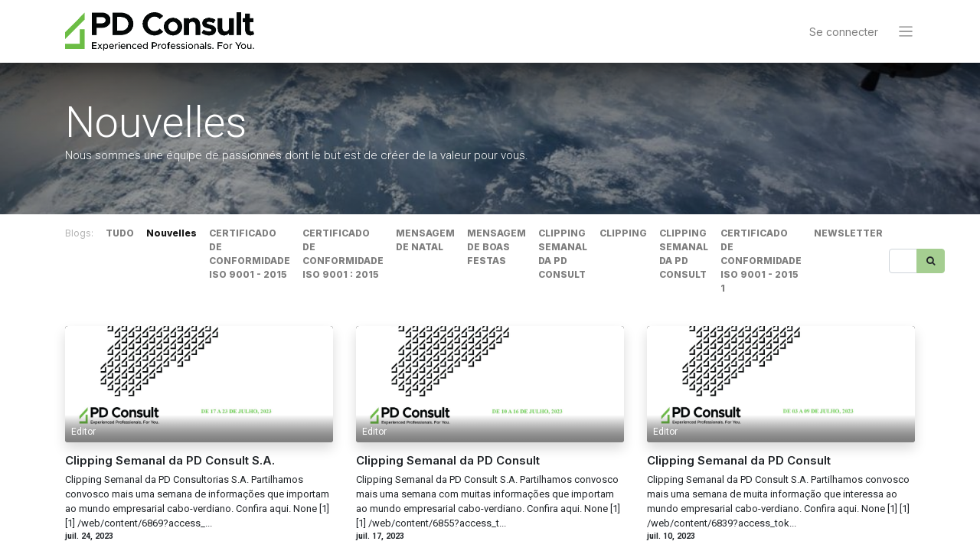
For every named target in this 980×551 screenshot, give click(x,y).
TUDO (120, 233)
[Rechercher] (931, 261)
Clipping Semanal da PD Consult (448, 461)
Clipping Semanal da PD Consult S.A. (170, 461)
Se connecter (844, 32)
